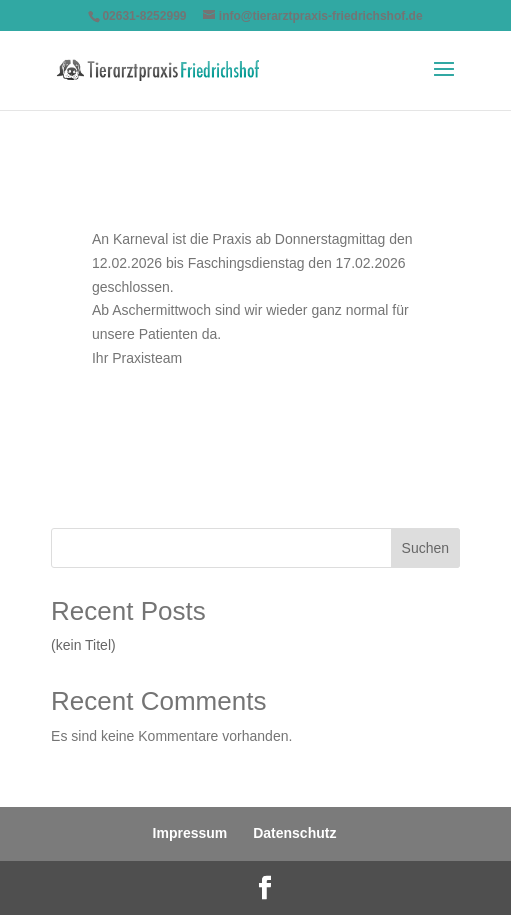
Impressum (190, 833)
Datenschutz (294, 833)
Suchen (425, 548)
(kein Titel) (83, 645)
